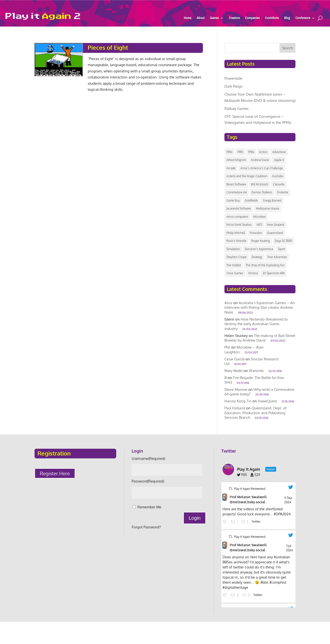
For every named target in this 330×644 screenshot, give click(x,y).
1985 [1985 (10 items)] (240, 152)
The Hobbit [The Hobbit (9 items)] (234, 265)
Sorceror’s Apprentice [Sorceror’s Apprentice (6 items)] (259, 249)
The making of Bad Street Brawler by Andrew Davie (260, 338)
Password (148, 481)
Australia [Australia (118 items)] (278, 176)
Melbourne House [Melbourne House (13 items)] (268, 208)
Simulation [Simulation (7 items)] (233, 249)
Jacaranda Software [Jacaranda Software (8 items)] (239, 208)
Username (148, 458)
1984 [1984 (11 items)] (229, 152)
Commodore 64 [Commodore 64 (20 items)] (237, 192)
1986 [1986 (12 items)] (251, 152)
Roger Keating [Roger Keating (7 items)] (261, 241)
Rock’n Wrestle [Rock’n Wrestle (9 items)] (236, 241)
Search (287, 48)
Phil (227, 347)
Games (214, 19)
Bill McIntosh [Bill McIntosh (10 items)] (260, 184)
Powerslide (233, 78)
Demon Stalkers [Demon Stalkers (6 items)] (262, 192)
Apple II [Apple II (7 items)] (279, 160)
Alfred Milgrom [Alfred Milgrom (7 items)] (236, 160)
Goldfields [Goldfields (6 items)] (251, 200)
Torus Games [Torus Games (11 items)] (235, 273)
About (201, 19)
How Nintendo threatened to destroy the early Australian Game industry (256, 324)
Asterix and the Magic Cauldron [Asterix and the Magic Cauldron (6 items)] (247, 176)
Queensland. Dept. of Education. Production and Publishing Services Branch (255, 413)
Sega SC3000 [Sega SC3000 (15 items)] (283, 241)
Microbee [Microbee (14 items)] (259, 217)
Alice (228, 303)
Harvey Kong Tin (238, 401)
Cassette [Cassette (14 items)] (279, 184)
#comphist (278, 582)
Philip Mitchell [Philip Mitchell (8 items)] (236, 233)
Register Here (55, 473)
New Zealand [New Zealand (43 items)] (276, 225)
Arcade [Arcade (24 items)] (231, 168)
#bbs (264, 582)
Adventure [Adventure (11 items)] (279, 152)
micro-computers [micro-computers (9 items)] (237, 217)
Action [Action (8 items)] (263, 152)
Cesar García (234, 359)
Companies (252, 19)
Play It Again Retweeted (250, 489)
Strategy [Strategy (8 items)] (257, 257)
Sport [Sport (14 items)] (282, 249)
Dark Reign (234, 86)
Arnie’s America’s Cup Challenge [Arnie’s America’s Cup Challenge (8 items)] (262, 168)
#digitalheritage (235, 587)
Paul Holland (235, 408)
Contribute (272, 19)
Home (188, 19)
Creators (234, 19)
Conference (303, 19)
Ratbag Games (237, 108)
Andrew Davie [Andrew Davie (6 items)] (260, 160)
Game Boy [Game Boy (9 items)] (233, 200)
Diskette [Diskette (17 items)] (283, 192)
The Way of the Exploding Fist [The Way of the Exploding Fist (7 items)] (265, 265)
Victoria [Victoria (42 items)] (253, 273)
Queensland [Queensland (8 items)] (275, 233)
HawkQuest (267, 401)
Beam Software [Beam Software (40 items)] (236, 184)
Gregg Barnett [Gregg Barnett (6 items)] (272, 200)
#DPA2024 (282, 514)
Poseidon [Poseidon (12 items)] (256, 233)
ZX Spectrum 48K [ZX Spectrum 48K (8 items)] (274, 273)
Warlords (256, 371)
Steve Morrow (236, 389)
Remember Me (149, 507)
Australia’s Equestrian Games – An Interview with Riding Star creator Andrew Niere (260, 308)
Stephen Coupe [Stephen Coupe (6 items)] (237, 257)
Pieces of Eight (108, 47)
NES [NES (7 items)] (259, 225)
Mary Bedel (233, 371)
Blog (287, 19)
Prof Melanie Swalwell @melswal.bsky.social (248, 499)
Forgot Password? (146, 527)
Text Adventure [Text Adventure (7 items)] (277, 257)
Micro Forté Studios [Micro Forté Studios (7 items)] (239, 225)
